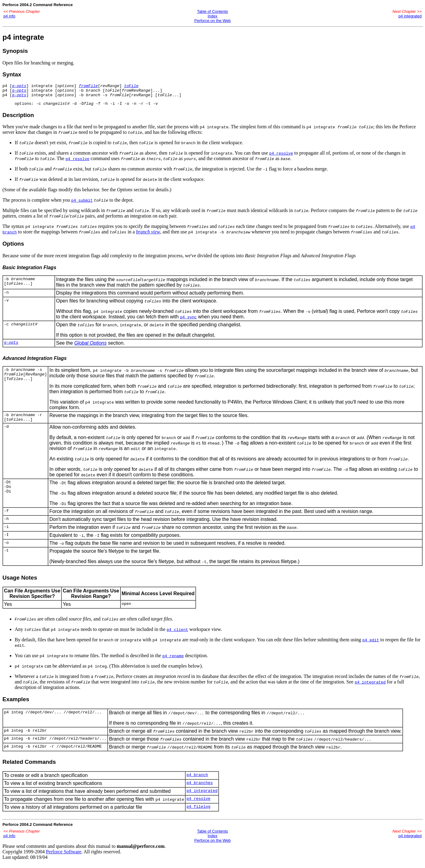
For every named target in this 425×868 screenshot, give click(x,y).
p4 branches (200, 789)
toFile (131, 86)
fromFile (88, 86)
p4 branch (197, 781)
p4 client (177, 635)
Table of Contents (212, 11)
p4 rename (173, 661)
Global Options (91, 347)
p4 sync (188, 320)
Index (212, 16)
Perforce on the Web (212, 21)
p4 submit (82, 204)
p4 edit (371, 645)
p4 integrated (410, 16)
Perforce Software (64, 857)
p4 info (9, 16)
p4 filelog (198, 813)
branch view (148, 235)
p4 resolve (281, 157)
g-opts (19, 86)
